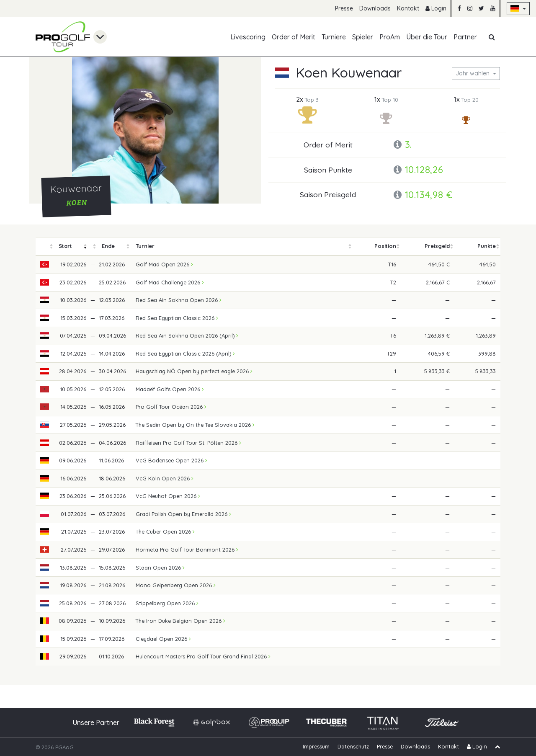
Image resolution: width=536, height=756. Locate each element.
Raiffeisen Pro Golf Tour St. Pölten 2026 (188, 443)
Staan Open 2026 (160, 568)
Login (436, 8)
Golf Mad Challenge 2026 (170, 282)
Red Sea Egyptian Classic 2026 (177, 318)
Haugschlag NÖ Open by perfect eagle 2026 (194, 371)
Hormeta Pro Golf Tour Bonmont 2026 (187, 550)
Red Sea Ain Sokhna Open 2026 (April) (187, 335)
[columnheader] (45, 246)
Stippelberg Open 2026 (167, 603)
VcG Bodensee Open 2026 (171, 460)
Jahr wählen (473, 73)
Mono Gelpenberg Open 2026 (176, 585)
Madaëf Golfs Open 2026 (170, 389)
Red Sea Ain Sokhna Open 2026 (179, 300)
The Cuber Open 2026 (165, 532)
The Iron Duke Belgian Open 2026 (180, 621)
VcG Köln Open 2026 (165, 478)
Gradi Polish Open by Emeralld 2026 (183, 514)
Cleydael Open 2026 (163, 639)
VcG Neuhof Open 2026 (168, 496)
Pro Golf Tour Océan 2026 (171, 407)
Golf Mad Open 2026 (164, 264)
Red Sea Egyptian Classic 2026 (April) (185, 353)
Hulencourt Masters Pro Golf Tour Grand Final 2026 (203, 656)
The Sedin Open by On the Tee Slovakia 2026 (195, 425)
